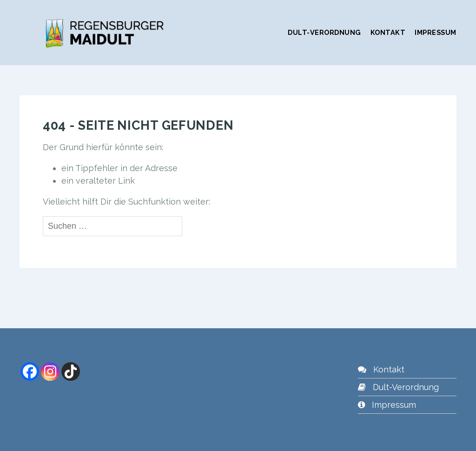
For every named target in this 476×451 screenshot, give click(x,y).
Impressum (436, 32)
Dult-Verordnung (324, 32)
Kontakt (388, 32)
